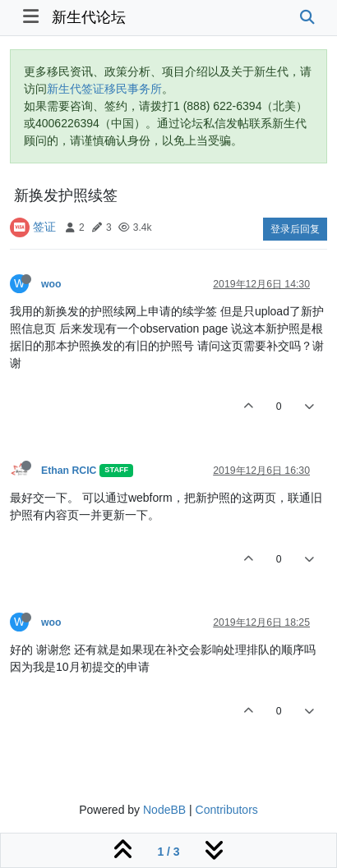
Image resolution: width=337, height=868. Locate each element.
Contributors (227, 810)
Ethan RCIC (69, 471)
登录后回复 (295, 229)
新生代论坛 (89, 17)
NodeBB (164, 810)
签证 (44, 227)
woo (51, 284)
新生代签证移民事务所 (104, 89)
